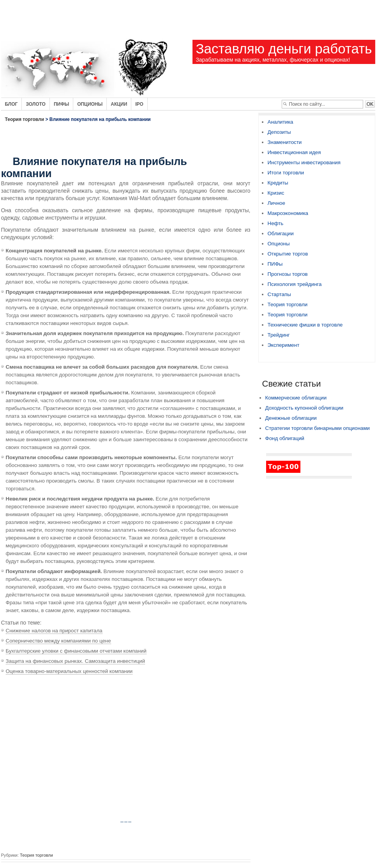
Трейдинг (279, 335)
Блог (11, 104)
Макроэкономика (288, 213)
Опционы (90, 104)
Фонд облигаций (285, 438)
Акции (119, 104)
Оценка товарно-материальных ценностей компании (69, 671)
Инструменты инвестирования (304, 162)
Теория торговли (25, 119)
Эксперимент (284, 345)
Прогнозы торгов (288, 274)
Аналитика (281, 122)
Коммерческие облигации (296, 398)
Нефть (276, 223)
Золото (36, 104)
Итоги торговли (286, 173)
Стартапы (279, 294)
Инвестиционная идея (294, 152)
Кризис (276, 193)
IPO (139, 104)
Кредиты (278, 183)
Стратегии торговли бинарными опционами (318, 428)
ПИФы (275, 264)
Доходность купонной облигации (305, 408)
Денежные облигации (291, 418)
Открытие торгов (288, 254)
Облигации (281, 233)
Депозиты (279, 132)
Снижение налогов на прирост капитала (54, 631)
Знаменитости (285, 142)
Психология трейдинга (295, 284)
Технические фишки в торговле (305, 325)
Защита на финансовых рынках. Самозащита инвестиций (76, 661)
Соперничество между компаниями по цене (58, 641)
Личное (276, 203)
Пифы (61, 104)
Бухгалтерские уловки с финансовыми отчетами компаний (76, 651)
